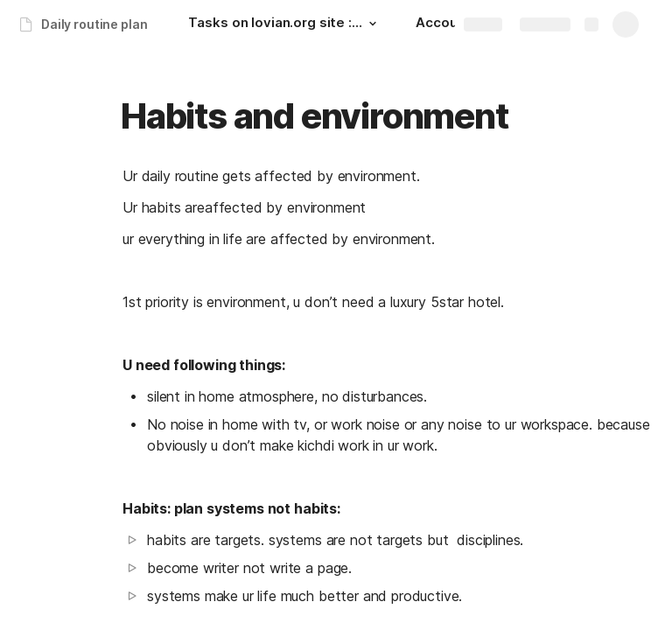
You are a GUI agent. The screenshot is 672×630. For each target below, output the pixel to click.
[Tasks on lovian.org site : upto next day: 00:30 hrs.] (284, 24)
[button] (372, 24)
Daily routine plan (94, 24)
